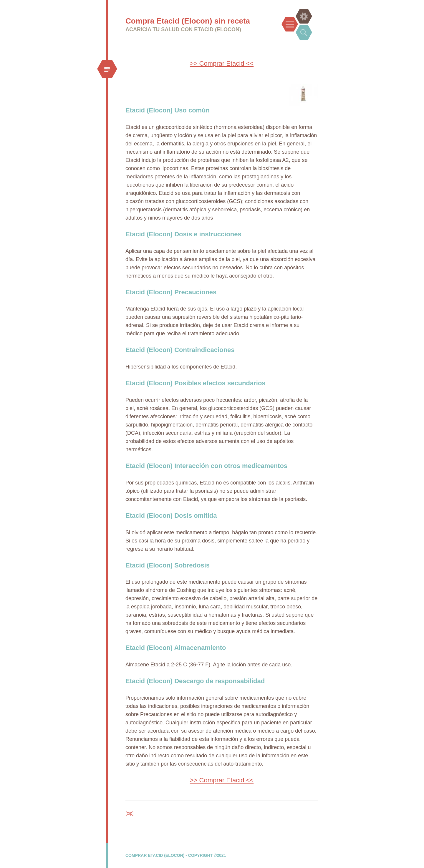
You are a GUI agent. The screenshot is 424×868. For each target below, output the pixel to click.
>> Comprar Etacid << (222, 63)
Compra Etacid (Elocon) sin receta (188, 21)
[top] (129, 813)
